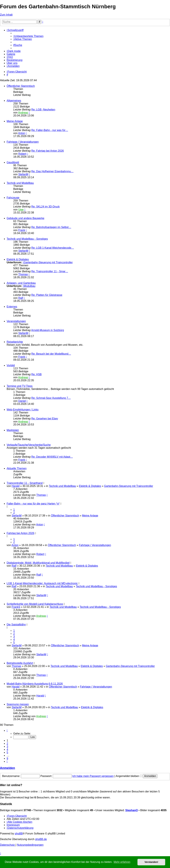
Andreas (23, 113)
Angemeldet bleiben (129, 776)
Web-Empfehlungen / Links (23, 410)
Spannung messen (18, 704)
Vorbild (11, 365)
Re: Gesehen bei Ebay (45, 419)
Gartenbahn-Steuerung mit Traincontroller (48, 262)
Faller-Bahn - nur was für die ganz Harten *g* (33, 504)
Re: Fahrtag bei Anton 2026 (48, 151)
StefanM (23, 174)
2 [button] (7, 743)
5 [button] (7, 752)
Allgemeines (14, 101)
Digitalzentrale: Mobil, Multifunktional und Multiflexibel (38, 563)
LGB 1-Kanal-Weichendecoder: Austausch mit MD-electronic (42, 583)
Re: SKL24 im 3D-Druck (46, 207)
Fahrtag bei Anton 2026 (20, 533)
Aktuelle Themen (17, 468)
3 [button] (7, 746)
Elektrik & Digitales (18, 259)
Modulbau (29, 286)
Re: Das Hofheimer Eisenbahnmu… (52, 171)
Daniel (22, 401)
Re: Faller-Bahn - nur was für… (50, 130)
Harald (16, 486)
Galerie (11, 54)
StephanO (132, 810)
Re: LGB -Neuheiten (43, 110)
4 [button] (7, 749)
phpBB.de (41, 839)
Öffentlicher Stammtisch (21, 86)
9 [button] (7, 758)
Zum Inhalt (6, 15)
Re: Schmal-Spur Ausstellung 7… (51, 398)
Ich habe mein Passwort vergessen (93, 776)
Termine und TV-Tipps (20, 386)
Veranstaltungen (16, 321)
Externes (12, 307)
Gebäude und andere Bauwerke (25, 218)
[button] (7, 731)
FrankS (16, 607)
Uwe (21, 210)
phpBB (19, 834)
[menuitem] (28, 36)
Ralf (21, 298)
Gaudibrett (13, 162)
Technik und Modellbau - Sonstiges (27, 239)
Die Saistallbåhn (16, 625)
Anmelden (7, 768)
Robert (22, 154)
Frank (22, 230)
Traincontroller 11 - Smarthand (25, 483)
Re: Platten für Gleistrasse (47, 295)
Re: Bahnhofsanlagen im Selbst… (51, 227)
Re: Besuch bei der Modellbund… (51, 354)
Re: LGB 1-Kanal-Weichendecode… (53, 248)
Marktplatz (13, 430)
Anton (22, 133)
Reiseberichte (15, 342)
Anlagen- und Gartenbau (21, 283)
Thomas (23, 274)
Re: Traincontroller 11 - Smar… (50, 271)
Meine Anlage (15, 121)
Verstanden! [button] (151, 862)
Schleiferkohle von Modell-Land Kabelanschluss (35, 604)
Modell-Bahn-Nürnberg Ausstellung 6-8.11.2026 (35, 684)
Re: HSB (37, 374)
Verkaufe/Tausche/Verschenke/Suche (29, 445)
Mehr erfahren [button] (122, 862)
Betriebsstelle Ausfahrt (20, 663)
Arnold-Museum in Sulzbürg (48, 330)
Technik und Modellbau (20, 183)
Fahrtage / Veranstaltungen (23, 142)
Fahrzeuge (13, 198)
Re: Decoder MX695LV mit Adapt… (52, 457)
